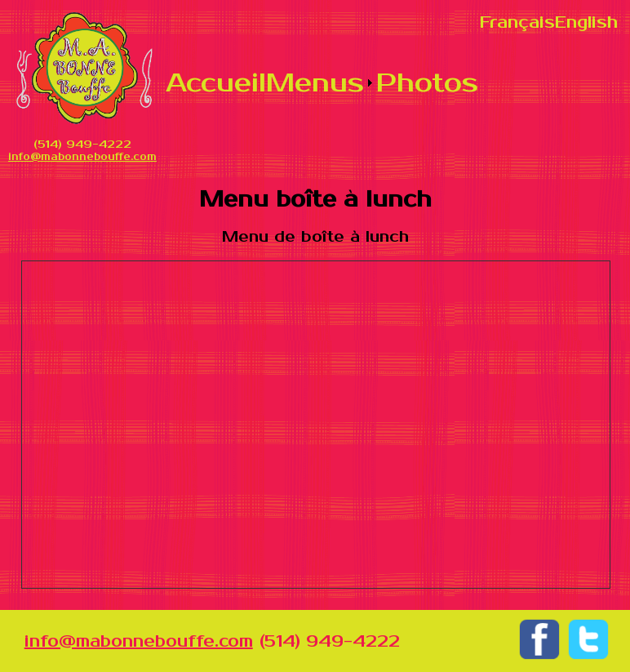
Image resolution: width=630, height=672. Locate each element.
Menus (315, 83)
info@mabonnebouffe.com (82, 157)
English (586, 22)
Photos (427, 83)
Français (517, 22)
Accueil (216, 83)
